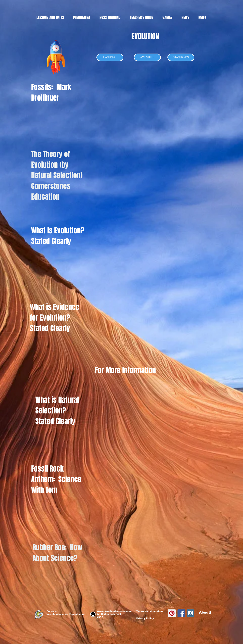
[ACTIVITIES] (147, 57)
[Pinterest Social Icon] (172, 613)
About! (205, 612)
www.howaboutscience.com (114, 611)
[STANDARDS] (181, 57)
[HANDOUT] (110, 57)
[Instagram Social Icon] (191, 613)
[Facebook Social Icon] (181, 613)
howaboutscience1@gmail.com (65, 614)
